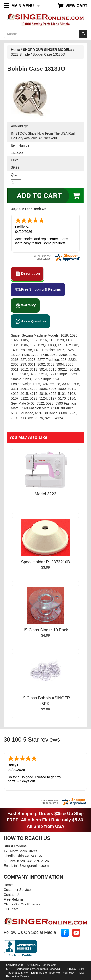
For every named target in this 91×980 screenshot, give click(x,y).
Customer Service (17, 890)
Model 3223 (45, 494)
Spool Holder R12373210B (45, 562)
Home (15, 50)
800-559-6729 (14, 861)
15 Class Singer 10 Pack (45, 630)
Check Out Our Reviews (22, 904)
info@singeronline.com (31, 866)
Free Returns (14, 899)
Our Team (11, 909)
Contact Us (12, 895)
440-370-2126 (38, 861)
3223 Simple (20, 54)
